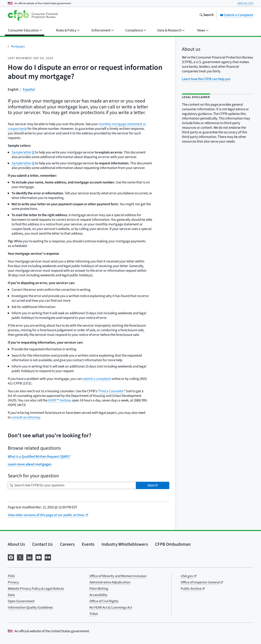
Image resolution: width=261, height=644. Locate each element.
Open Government (21, 601)
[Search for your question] (72, 485)
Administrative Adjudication (110, 582)
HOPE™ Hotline (59, 400)
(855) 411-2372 (245, 3)
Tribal (94, 614)
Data (11, 595)
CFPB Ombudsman (173, 544)
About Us (16, 544)
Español (29, 90)
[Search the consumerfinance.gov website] (206, 15)
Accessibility (98, 595)
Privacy (13, 582)
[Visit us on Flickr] (48, 557)
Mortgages (18, 46)
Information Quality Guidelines (30, 608)
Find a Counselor (112, 391)
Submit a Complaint (237, 15)
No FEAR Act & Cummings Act (111, 608)
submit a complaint (97, 379)
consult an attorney (26, 417)
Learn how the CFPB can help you (206, 79)
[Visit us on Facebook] (11, 557)
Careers (67, 544)
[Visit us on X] (20, 557)
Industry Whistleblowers (125, 544)
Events (88, 544)
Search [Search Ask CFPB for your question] (153, 485)
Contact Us (42, 544)
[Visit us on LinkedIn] (29, 557)
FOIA (11, 576)
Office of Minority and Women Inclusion (118, 576)
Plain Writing (99, 589)
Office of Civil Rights (104, 601)
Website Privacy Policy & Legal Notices (36, 589)
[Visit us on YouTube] (39, 557)
